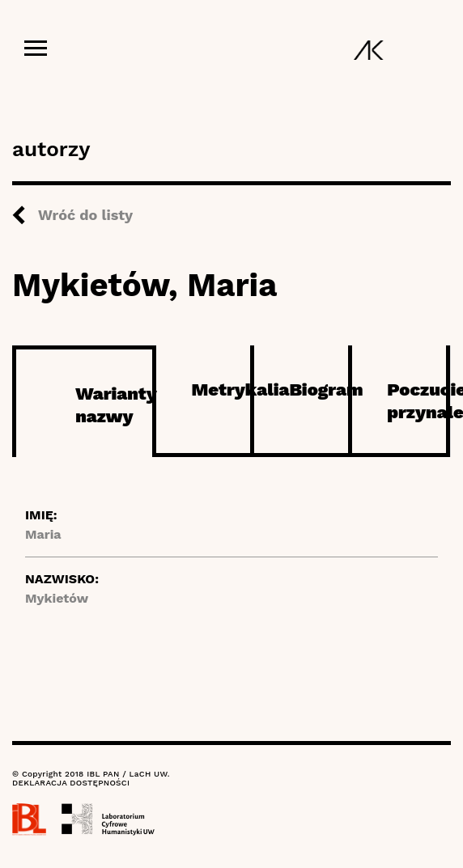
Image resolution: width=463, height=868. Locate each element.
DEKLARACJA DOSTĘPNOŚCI (71, 783)
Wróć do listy (85, 215)
